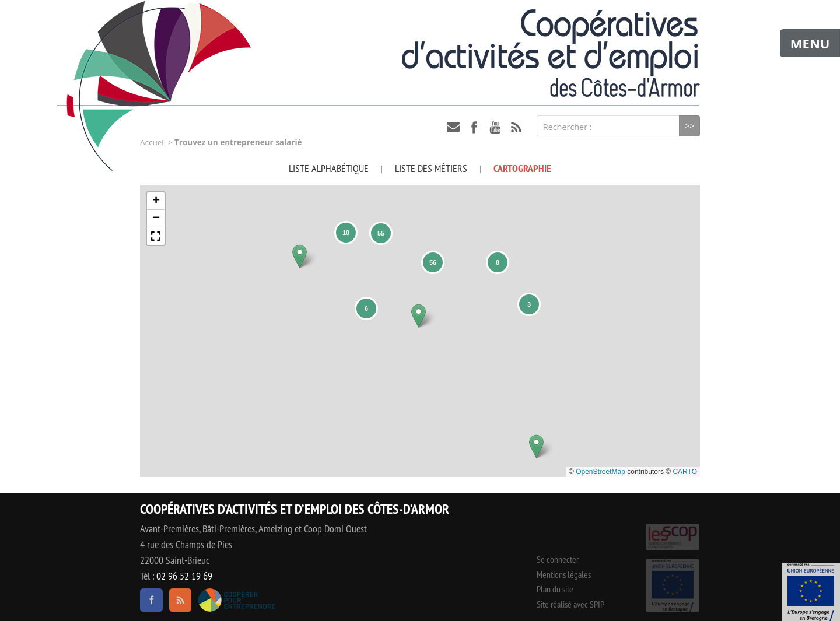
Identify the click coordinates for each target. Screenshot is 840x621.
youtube (495, 127)
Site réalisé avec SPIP (570, 604)
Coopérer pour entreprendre (237, 600)
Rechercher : (568, 127)
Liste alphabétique (329, 168)
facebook (474, 127)
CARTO (685, 472)
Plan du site (555, 589)
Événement (811, 592)
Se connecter (558, 559)
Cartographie (522, 168)
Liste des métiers (431, 168)
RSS (516, 127)
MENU (810, 43)
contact (453, 127)
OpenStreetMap (601, 472)
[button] (300, 256)
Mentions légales (564, 574)
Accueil (153, 142)
